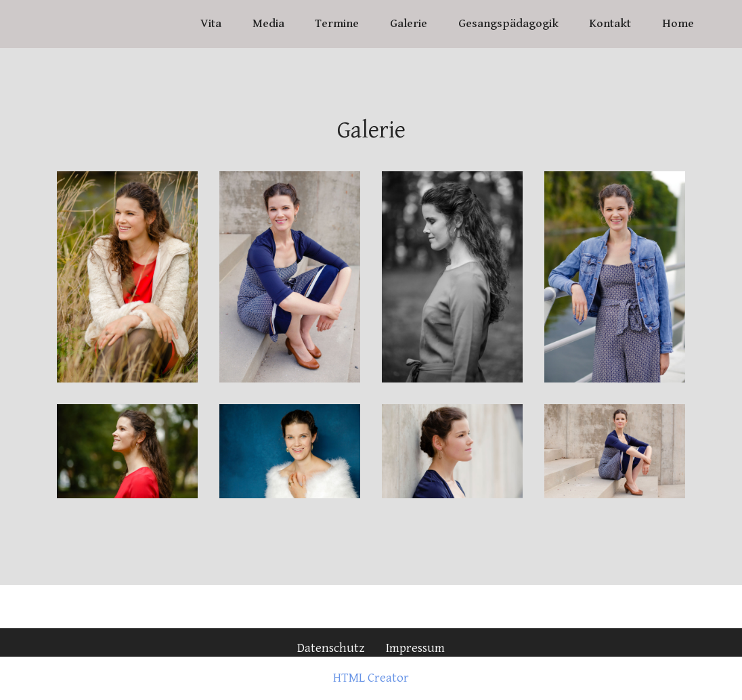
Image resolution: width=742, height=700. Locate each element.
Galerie (409, 24)
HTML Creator (371, 678)
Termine (337, 24)
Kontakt (610, 24)
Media (268, 24)
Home (678, 24)
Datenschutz (331, 648)
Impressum (415, 648)
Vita (211, 24)
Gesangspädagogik (508, 24)
